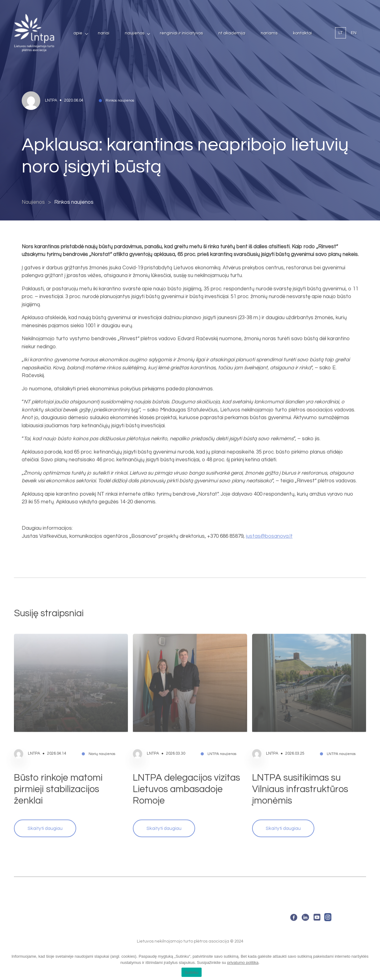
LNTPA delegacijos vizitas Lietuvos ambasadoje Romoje (186, 770)
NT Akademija (232, 33)
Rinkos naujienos (74, 202)
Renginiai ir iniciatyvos (181, 33)
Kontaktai (302, 33)
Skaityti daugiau (45, 809)
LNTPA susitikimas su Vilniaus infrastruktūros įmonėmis (300, 770)
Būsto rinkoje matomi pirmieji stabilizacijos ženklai (58, 770)
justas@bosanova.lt (269, 517)
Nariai (104, 33)
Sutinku (192, 972)
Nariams (269, 33)
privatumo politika (243, 963)
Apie (78, 33)
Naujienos (135, 33)
